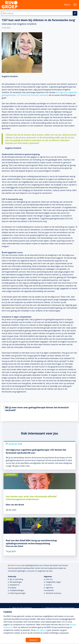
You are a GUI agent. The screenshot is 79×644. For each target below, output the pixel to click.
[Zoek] (75, 13)
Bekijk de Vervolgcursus (14, 417)
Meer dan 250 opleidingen (22, 608)
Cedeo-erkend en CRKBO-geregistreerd (60, 608)
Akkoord (33, 640)
